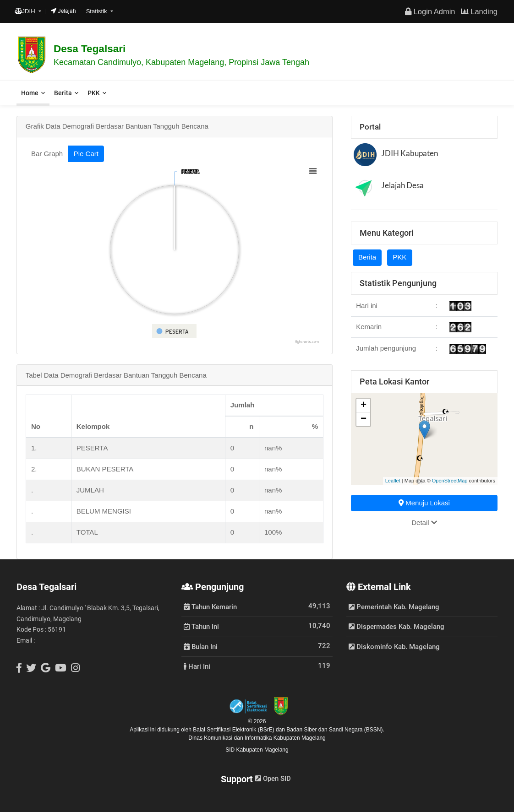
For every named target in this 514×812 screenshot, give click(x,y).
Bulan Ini (201, 646)
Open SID (273, 779)
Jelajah (63, 11)
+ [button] (364, 406)
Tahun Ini (201, 626)
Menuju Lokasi (424, 503)
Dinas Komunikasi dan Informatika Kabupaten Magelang (257, 738)
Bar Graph (47, 154)
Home (30, 93)
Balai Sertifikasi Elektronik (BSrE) (234, 730)
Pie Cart (86, 154)
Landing (479, 11)
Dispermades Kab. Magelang (396, 627)
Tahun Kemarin (210, 606)
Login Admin (430, 11)
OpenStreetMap (450, 481)
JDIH (26, 11)
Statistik (98, 11)
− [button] (364, 419)
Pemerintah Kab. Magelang (394, 607)
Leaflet (393, 481)
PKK (94, 93)
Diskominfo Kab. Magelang (394, 647)
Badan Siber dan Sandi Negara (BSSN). (335, 730)
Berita (63, 93)
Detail (424, 522)
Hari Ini (197, 666)
